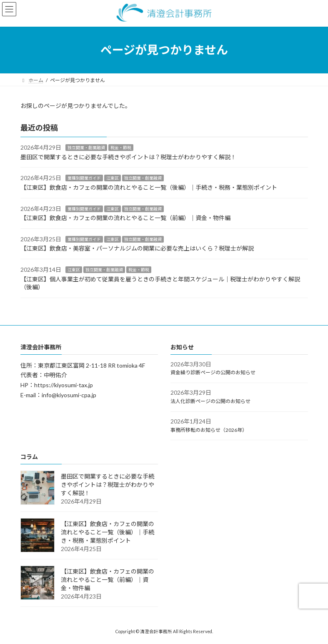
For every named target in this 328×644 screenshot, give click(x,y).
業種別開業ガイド (84, 178)
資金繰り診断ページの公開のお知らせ (213, 372)
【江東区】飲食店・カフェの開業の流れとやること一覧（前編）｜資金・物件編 (125, 218)
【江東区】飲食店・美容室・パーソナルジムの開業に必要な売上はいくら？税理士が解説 (137, 248)
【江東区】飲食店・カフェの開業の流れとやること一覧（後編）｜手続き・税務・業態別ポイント (149, 187)
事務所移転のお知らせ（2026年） (209, 430)
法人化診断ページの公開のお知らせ (210, 401)
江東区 (113, 178)
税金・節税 (121, 148)
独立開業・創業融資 (86, 148)
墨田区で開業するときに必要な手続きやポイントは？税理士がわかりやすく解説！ (128, 157)
